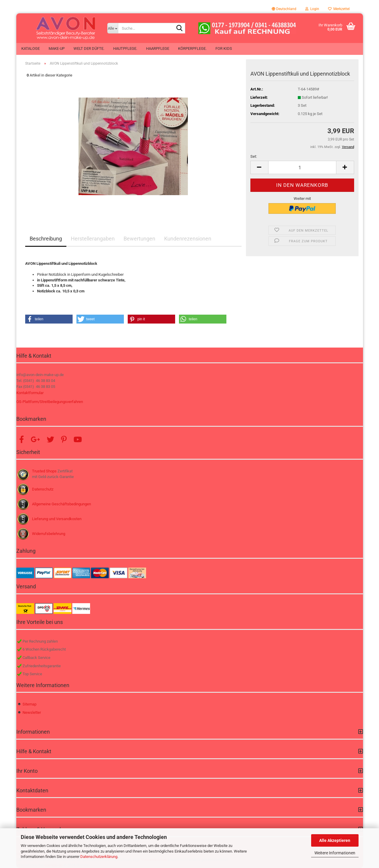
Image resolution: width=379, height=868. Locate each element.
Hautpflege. (125, 48)
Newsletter (32, 712)
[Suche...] (113, 28)
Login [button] (312, 9)
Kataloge (31, 48)
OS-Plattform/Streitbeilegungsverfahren (50, 402)
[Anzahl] (302, 167)
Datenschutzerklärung (99, 857)
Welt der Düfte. (89, 48)
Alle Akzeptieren (335, 840)
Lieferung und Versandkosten (57, 519)
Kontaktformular (30, 393)
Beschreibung (46, 239)
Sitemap (29, 704)
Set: (254, 156)
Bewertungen (139, 239)
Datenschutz (43, 489)
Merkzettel (339, 9)
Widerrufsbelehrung (49, 534)
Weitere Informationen (335, 853)
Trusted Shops (44, 471)
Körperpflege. (192, 48)
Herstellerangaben (93, 239)
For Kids (224, 48)
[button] (284, 9)
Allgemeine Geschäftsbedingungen (61, 504)
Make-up (57, 48)
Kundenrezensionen (188, 239)
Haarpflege (158, 48)
